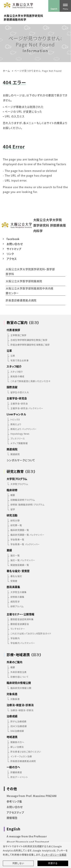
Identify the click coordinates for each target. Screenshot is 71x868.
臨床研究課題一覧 (20, 530)
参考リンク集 (14, 801)
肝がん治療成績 (18, 721)
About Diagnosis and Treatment (28, 842)
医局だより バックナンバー (23, 429)
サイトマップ (14, 249)
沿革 (13, 356)
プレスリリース (18, 438)
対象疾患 (15, 699)
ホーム (6, 71)
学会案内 (15, 638)
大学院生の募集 (19, 592)
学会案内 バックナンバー (23, 643)
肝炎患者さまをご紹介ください (26, 752)
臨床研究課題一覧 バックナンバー (27, 535)
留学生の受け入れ (20, 392)
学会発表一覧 (17, 539)
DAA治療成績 (17, 731)
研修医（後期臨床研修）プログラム (27, 504)
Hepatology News (20, 434)
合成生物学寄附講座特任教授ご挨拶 (29, 340)
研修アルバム (17, 606)
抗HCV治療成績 (19, 726)
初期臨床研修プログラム (23, 500)
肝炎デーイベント (19, 777)
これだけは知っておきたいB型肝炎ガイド (31, 633)
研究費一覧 (16, 525)
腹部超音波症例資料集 (22, 619)
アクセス (12, 259)
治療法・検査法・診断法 (22, 710)
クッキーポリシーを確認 (54, 855)
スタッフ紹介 (17, 372)
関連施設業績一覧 (20, 565)
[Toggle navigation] (65, 6)
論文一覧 (15, 555)
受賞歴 (14, 581)
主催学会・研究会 (19, 403)
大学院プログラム (19, 484)
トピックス (15, 419)
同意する (53, 863)
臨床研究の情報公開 (21, 688)
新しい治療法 (17, 747)
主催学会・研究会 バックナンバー (27, 408)
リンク (10, 254)
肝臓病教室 (16, 772)
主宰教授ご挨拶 (18, 335)
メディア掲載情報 (19, 443)
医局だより (16, 424)
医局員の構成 (17, 376)
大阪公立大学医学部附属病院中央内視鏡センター (30, 291)
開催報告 (12, 818)
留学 (13, 509)
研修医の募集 (17, 597)
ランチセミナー (18, 629)
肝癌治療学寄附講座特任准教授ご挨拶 (30, 345)
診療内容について (19, 677)
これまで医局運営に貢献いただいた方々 (30, 381)
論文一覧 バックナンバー (23, 560)
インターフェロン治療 (21, 756)
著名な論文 (16, 576)
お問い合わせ (15, 244)
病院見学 (15, 601)
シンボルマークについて (21, 460)
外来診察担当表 (19, 672)
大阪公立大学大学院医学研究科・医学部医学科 (30, 271)
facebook (13, 239)
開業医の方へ (17, 742)
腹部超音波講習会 (20, 624)
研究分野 (15, 520)
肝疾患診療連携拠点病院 (21, 300)
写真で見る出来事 (20, 360)
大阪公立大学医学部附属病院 (24, 281)
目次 (34, 322)
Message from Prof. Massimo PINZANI (32, 796)
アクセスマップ (15, 812)
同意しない (18, 863)
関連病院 (15, 454)
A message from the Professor (27, 836)
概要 (13, 495)
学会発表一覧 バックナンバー (25, 544)
